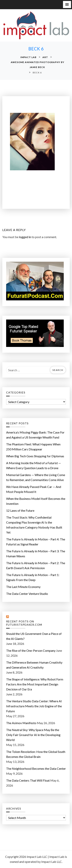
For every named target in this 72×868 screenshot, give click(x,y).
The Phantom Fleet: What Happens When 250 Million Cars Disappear (33, 447)
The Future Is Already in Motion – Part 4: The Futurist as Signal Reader (36, 542)
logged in (25, 237)
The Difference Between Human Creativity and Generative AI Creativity (34, 665)
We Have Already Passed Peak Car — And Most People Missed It (34, 489)
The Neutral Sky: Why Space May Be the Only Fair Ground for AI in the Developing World (33, 735)
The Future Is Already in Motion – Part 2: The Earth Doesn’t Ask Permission (36, 565)
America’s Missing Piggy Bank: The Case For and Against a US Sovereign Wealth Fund (35, 435)
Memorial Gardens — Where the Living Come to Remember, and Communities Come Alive (36, 477)
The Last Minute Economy (23, 587)
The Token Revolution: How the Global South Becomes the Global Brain (36, 754)
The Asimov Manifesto (21, 723)
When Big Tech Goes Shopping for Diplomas (35, 456)
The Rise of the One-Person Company (31, 650)
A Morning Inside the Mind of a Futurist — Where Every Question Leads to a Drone (34, 465)
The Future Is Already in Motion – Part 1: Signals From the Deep (33, 577)
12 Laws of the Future (20, 510)
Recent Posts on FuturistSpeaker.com (24, 623)
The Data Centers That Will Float (28, 780)
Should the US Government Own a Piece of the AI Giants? (34, 636)
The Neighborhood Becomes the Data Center (36, 768)
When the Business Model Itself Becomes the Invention (36, 501)
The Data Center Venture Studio (27, 594)
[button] (67, 5)
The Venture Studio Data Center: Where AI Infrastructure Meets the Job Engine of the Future (34, 706)
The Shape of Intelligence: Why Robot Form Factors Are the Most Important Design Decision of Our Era (35, 684)
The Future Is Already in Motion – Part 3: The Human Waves (36, 554)
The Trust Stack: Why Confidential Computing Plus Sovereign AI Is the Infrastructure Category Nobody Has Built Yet (34, 525)
